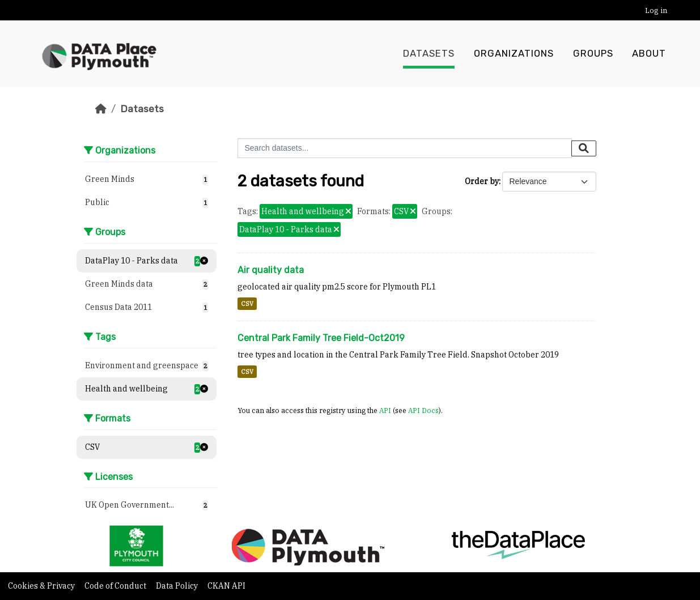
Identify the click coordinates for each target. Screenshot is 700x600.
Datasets (429, 54)
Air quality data (271, 270)
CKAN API (226, 586)
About (649, 54)
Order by (482, 181)
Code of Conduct (116, 586)
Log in (656, 10)
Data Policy (178, 586)
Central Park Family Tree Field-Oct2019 (321, 338)
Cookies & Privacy (42, 586)
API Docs (423, 410)
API (385, 410)
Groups (593, 54)
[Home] (101, 109)
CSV (247, 304)
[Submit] (584, 148)
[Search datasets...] (405, 148)
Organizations (514, 54)
